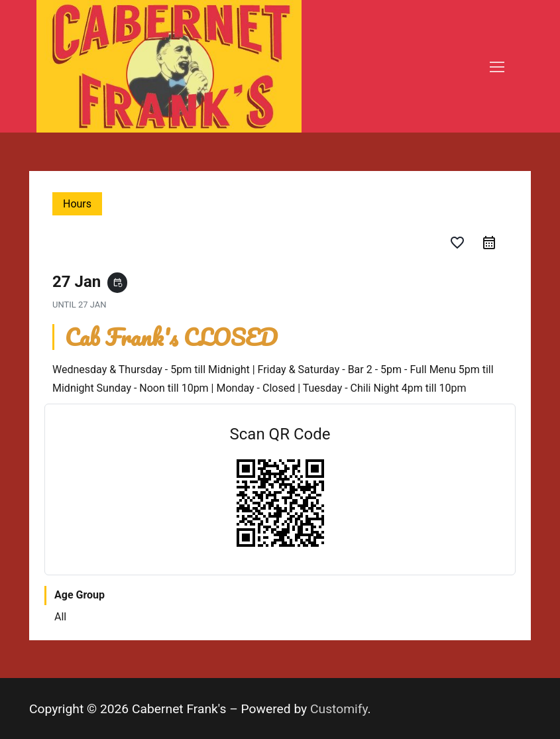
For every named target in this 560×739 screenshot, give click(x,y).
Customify (339, 709)
